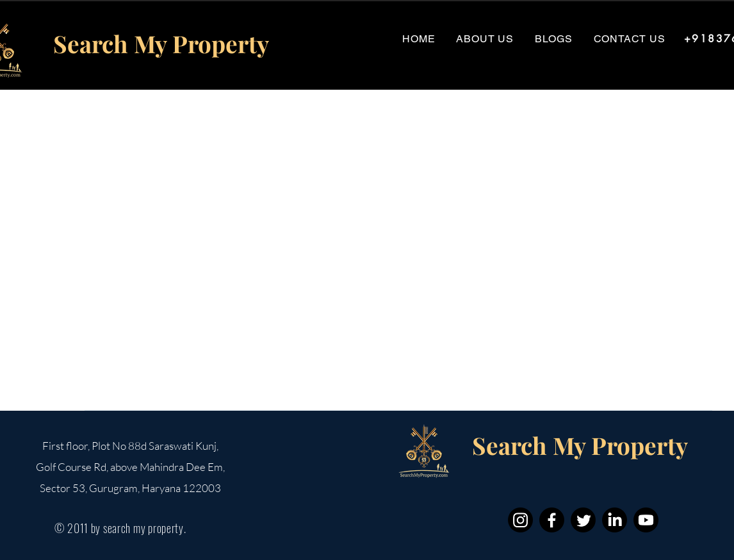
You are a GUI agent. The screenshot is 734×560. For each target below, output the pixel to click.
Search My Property (161, 43)
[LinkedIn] (615, 520)
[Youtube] (646, 520)
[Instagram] (520, 520)
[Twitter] (583, 520)
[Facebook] (552, 520)
